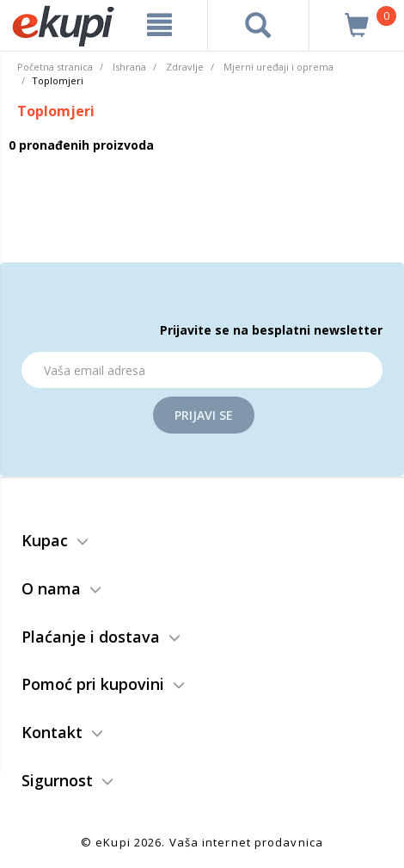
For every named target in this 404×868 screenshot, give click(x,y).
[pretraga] (258, 25)
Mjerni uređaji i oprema (279, 67)
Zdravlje (185, 67)
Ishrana (129, 67)
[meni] (159, 25)
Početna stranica (55, 67)
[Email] (202, 370)
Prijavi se (204, 415)
